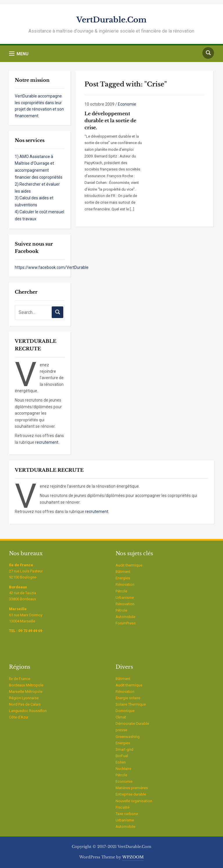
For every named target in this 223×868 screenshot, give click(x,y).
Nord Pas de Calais (25, 704)
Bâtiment (123, 572)
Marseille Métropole (26, 692)
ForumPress (126, 623)
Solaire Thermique (131, 704)
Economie (127, 104)
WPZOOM (133, 857)
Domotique (125, 711)
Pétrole (121, 591)
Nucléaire (123, 769)
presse (121, 730)
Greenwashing (128, 737)
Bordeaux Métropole (26, 685)
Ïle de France (20, 679)
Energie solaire (128, 698)
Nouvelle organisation (134, 801)
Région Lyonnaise (24, 698)
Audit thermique (129, 565)
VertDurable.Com (111, 20)
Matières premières (132, 788)
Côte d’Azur (19, 717)
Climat (121, 717)
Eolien (121, 762)
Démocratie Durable (132, 724)
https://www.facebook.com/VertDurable (52, 267)
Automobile (125, 617)
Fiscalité (123, 807)
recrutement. (47, 442)
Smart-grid (124, 749)
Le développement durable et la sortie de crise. (110, 120)
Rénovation (125, 584)
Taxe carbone (127, 814)
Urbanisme (125, 598)
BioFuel (122, 756)
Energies (123, 578)
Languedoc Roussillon (28, 711)
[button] (19, 54)
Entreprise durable (131, 794)
